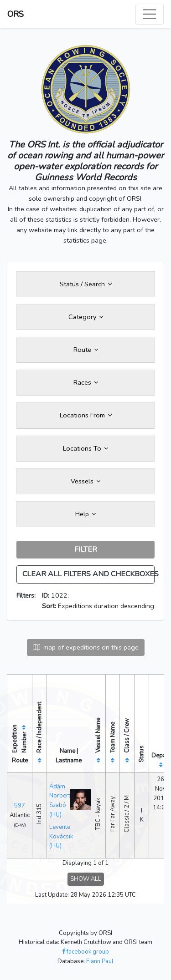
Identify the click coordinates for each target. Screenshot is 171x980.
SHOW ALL (86, 879)
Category (86, 317)
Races (86, 382)
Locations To (85, 448)
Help (85, 514)
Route (86, 350)
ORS (16, 14)
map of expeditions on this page (86, 647)
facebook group (85, 952)
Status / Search (86, 284)
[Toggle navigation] (150, 14)
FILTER (86, 549)
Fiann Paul (100, 961)
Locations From (86, 415)
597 (20, 806)
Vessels (85, 481)
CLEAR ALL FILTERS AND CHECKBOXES (88, 574)
